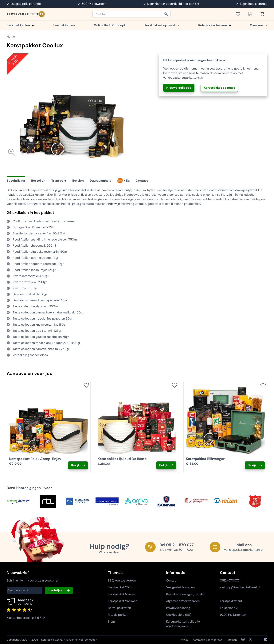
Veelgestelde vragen (180, 587)
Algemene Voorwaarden (183, 601)
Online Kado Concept (110, 25)
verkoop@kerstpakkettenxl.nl (183, 78)
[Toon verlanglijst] (239, 14)
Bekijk (75, 465)
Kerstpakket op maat (162, 25)
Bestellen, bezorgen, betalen (186, 594)
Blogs (112, 621)
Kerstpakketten (20, 25)
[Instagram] (243, 639)
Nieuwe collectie (179, 88)
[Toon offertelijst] (251, 14)
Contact (172, 580)
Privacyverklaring (178, 608)
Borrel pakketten (119, 608)
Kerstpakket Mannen (122, 594)
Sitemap (232, 640)
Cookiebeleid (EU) (179, 615)
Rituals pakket (118, 615)
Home (11, 37)
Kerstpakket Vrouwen (123, 601)
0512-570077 (230, 580)
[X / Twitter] (251, 639)
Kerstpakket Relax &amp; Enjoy (35, 459)
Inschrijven (56, 590)
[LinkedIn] (266, 639)
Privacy (184, 640)
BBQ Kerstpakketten (122, 580)
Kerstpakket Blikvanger (205, 459)
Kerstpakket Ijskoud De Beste (122, 459)
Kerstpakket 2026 (120, 587)
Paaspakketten (64, 25)
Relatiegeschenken (215, 25)
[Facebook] (258, 639)
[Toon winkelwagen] (264, 14)
